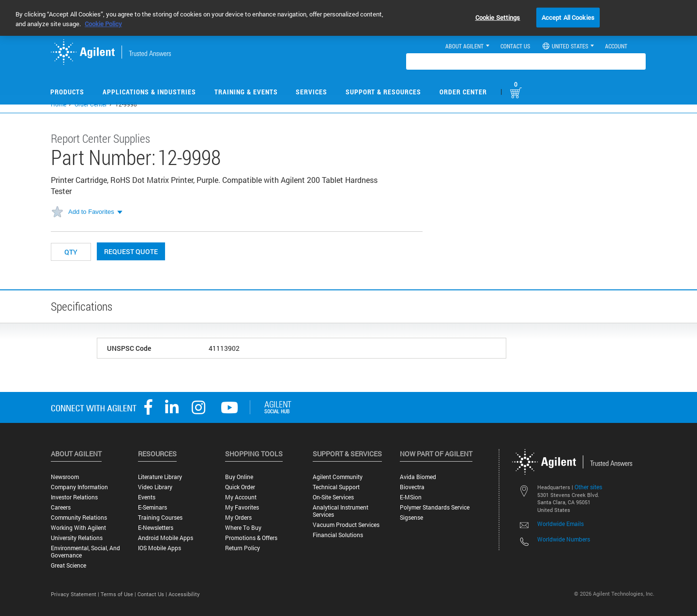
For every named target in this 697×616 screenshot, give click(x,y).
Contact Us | (153, 594)
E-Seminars (152, 507)
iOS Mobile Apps (159, 548)
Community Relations (79, 518)
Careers (61, 507)
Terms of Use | (119, 594)
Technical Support (336, 487)
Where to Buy (243, 528)
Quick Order (240, 487)
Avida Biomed (418, 477)
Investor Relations (74, 497)
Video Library (155, 487)
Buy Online (239, 477)
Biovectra (412, 487)
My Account (241, 497)
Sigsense (411, 518)
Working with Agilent (78, 528)
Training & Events (246, 92)
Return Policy (242, 548)
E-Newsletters (156, 528)
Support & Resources (383, 92)
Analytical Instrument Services (341, 511)
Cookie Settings (498, 17)
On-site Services (333, 497)
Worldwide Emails (561, 524)
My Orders (238, 518)
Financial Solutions (338, 535)
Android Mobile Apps (166, 538)
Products (67, 92)
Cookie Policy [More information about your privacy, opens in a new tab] (103, 24)
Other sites (588, 487)
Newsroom (65, 477)
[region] (348, 18)
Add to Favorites (91, 212)
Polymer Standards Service (435, 507)
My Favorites (242, 507)
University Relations (77, 538)
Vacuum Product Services (346, 525)
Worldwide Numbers (564, 539)
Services (311, 92)
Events (147, 497)
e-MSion (411, 497)
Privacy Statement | (76, 594)
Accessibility (184, 594)
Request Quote (131, 251)
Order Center (463, 92)
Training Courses (160, 518)
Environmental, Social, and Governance (85, 552)
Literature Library (160, 477)
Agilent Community (338, 477)
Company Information (79, 487)
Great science (68, 565)
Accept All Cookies (568, 17)
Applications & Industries (149, 92)
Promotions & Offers (251, 538)
